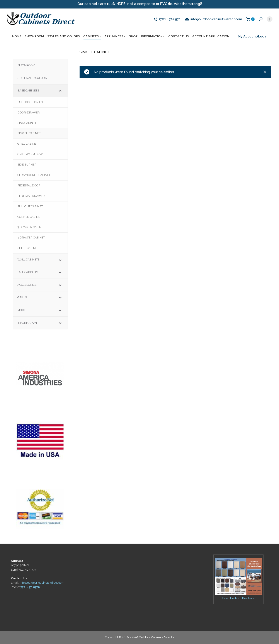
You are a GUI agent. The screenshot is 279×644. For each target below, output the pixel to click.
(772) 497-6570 (167, 19)
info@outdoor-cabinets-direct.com (213, 19)
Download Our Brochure (238, 598)
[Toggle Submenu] (60, 91)
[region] (40, 374)
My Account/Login (253, 36)
